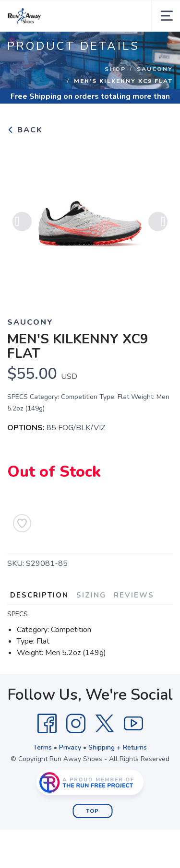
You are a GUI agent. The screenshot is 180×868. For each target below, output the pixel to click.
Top (92, 811)
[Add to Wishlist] (22, 523)
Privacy (70, 747)
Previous (22, 223)
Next (158, 223)
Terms (42, 747)
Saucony (155, 69)
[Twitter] (105, 724)
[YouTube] (133, 724)
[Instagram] (76, 724)
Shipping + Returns (118, 747)
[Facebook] (47, 724)
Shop (115, 69)
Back (25, 130)
